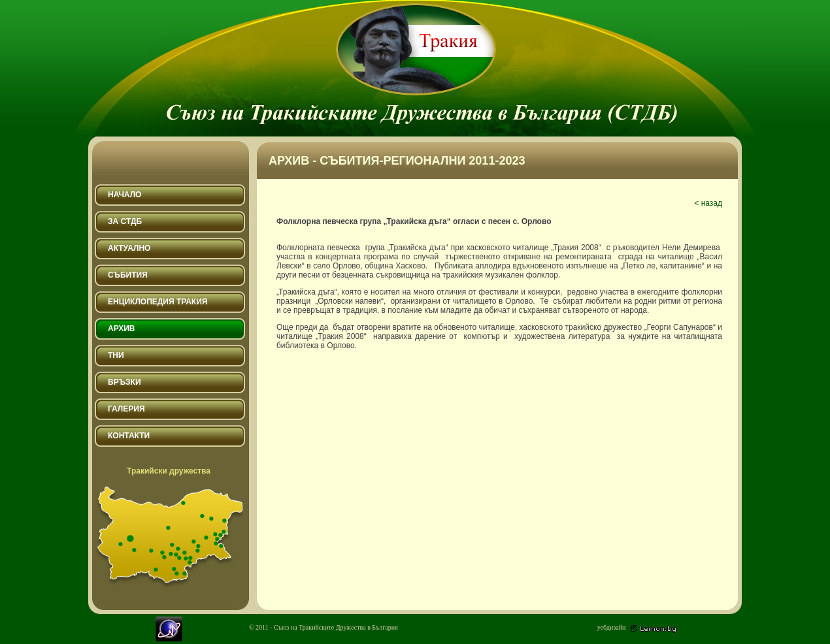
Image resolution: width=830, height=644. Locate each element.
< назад (708, 203)
